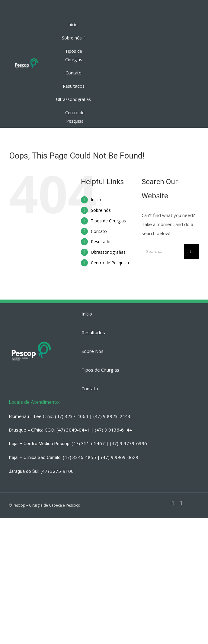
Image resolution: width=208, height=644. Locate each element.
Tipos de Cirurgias (108, 221)
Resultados (102, 242)
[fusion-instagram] (173, 503)
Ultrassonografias (108, 252)
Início (96, 200)
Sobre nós (101, 210)
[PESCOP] (26, 59)
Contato (99, 231)
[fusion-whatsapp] (181, 503)
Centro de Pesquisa (110, 263)
